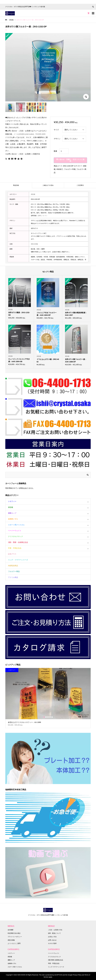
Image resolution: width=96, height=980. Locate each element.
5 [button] (52, 717)
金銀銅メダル (13, 519)
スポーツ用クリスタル (16, 525)
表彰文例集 (34, 244)
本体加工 (60, 169)
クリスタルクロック (15, 536)
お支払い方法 (52, 937)
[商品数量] (64, 151)
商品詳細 (16, 185)
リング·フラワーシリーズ (56, 967)
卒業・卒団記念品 (15, 548)
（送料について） (42, 216)
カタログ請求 (52, 943)
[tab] (16, 185)
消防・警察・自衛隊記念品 (18, 542)
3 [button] (48, 717)
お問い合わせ (52, 940)
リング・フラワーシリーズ (18, 560)
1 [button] (44, 717)
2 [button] (46, 717)
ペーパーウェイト (15, 531)
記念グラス (12, 554)
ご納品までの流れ (48, 185)
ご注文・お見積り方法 (55, 930)
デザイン (57, 139)
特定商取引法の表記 (14, 933)
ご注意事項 (80, 185)
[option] (48, 698)
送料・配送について (54, 933)
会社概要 (11, 930)
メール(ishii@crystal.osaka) (24, 134)
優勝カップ (12, 513)
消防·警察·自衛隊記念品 (56, 960)
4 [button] (50, 717)
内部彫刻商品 (13, 566)
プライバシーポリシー (15, 937)
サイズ (56, 130)
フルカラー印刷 (70, 169)
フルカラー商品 (14, 571)
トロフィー (12, 501)
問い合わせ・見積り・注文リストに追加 (70, 160)
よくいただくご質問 (14, 943)
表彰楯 (33, 194)
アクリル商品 (13, 577)
